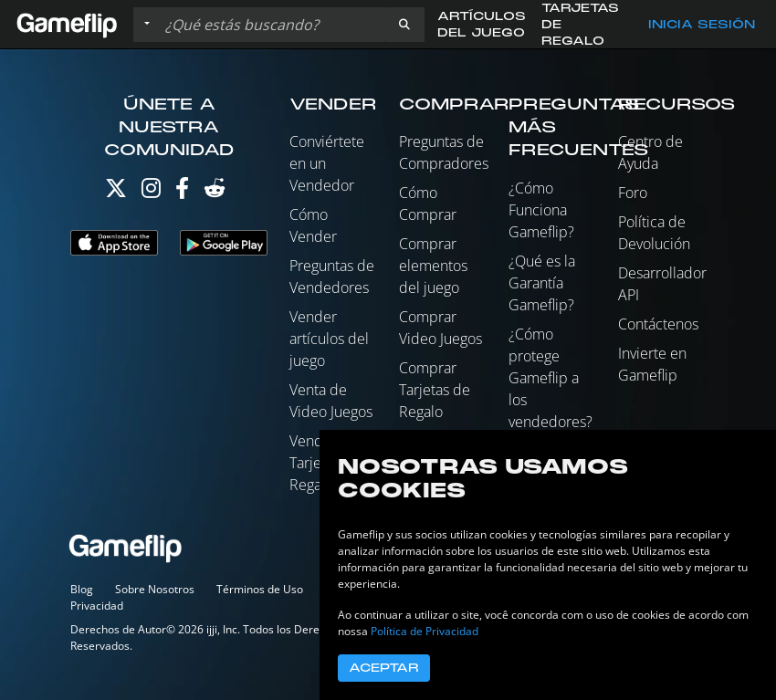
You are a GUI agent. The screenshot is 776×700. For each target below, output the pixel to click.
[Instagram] (151, 192)
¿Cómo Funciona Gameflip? (541, 210)
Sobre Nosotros (155, 589)
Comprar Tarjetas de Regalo (435, 390)
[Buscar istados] (271, 25)
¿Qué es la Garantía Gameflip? (542, 283)
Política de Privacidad (425, 631)
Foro (633, 193)
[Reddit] (215, 192)
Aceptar (384, 668)
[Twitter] (116, 192)
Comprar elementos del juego (433, 266)
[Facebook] (182, 192)
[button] (404, 25)
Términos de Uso (260, 589)
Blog (82, 589)
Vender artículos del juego (329, 339)
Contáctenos (658, 324)
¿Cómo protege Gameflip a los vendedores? (551, 378)
